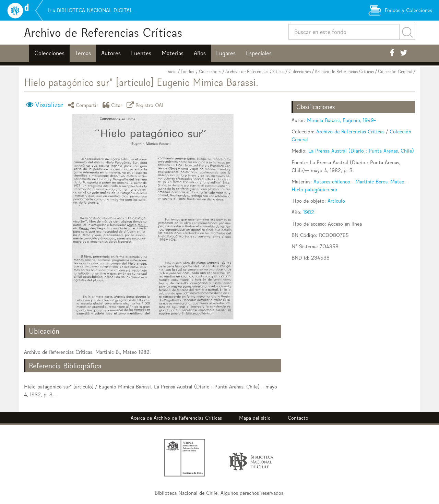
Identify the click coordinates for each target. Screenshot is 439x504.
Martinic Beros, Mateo (380, 182)
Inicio (171, 71)
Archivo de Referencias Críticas (103, 32)
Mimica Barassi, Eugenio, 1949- (341, 120)
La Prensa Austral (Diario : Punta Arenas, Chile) (361, 151)
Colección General (395, 71)
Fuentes (141, 53)
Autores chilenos (332, 182)
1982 (309, 212)
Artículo (336, 201)
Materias (173, 53)
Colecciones (49, 53)
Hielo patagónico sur (315, 189)
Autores (111, 53)
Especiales (259, 53)
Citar (114, 105)
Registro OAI (146, 105)
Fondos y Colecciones (201, 71)
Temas (83, 53)
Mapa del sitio (255, 418)
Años (200, 53)
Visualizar (49, 105)
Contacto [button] (298, 418)
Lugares (226, 53)
